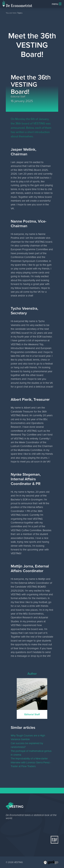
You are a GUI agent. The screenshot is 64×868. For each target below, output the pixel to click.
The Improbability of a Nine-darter (29, 759)
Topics (20, 13)
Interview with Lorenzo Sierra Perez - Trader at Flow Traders (31, 764)
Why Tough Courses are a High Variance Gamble (28, 737)
